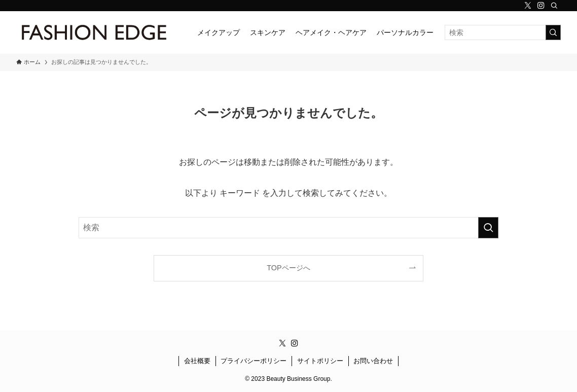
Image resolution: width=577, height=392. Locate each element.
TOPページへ (288, 268)
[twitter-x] (528, 6)
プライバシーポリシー (254, 361)
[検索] (554, 6)
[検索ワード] (503, 32)
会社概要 (197, 361)
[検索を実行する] (553, 32)
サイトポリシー (320, 361)
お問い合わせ (373, 361)
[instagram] (541, 6)
